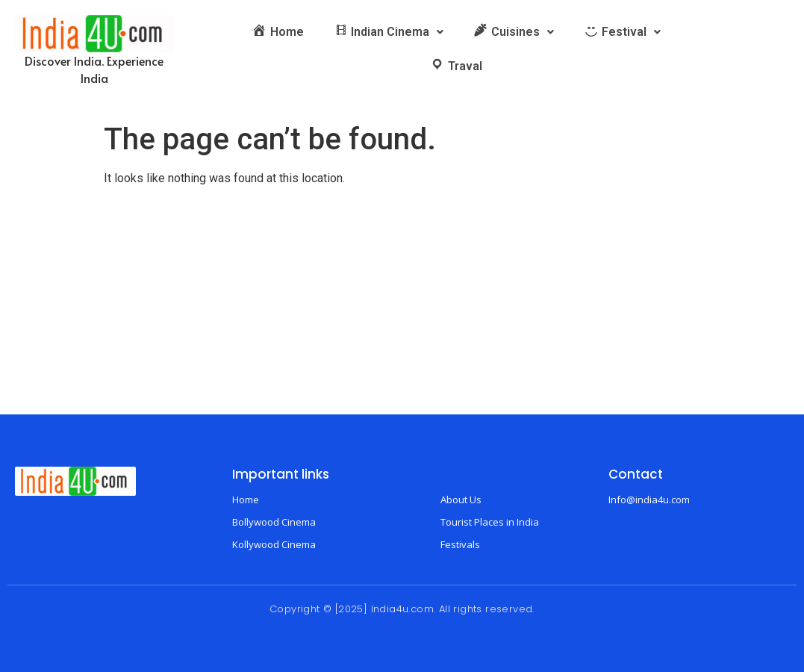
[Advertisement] (402, 302)
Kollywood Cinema (274, 544)
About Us (461, 500)
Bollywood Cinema (274, 522)
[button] (389, 32)
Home (246, 500)
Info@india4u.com (649, 500)
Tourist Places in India (490, 522)
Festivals (460, 544)
